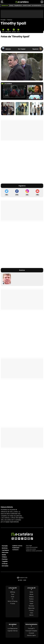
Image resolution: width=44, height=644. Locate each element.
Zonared (31, 633)
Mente (31, 615)
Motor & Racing (13, 601)
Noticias (5, 548)
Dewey (11, 5)
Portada (3, 20)
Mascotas (31, 608)
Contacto (15, 550)
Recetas (31, 606)
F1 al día (13, 603)
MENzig (13, 592)
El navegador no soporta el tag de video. (14, 92)
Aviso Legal (29, 546)
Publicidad (16, 548)
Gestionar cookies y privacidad (34, 551)
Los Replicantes (13, 628)
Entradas (5, 566)
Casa (31, 613)
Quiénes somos (17, 546)
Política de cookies (31, 549)
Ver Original (22, 49)
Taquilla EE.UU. (18, 5)
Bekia (31, 592)
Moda (31, 594)
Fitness (31, 610)
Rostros (10, 20)
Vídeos (4, 557)
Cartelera (5, 550)
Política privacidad (32, 547)
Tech (13, 594)
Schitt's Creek (27, 5)
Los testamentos (37, 5)
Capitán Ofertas (13, 631)
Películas (5, 552)
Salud (31, 603)
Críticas (5, 564)
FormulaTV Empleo (31, 631)
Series (4, 555)
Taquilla (5, 561)
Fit (13, 599)
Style (13, 597)
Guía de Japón (31, 635)
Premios (5, 559)
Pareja (31, 601)
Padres (31, 599)
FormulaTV (31, 628)
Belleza (31, 597)
